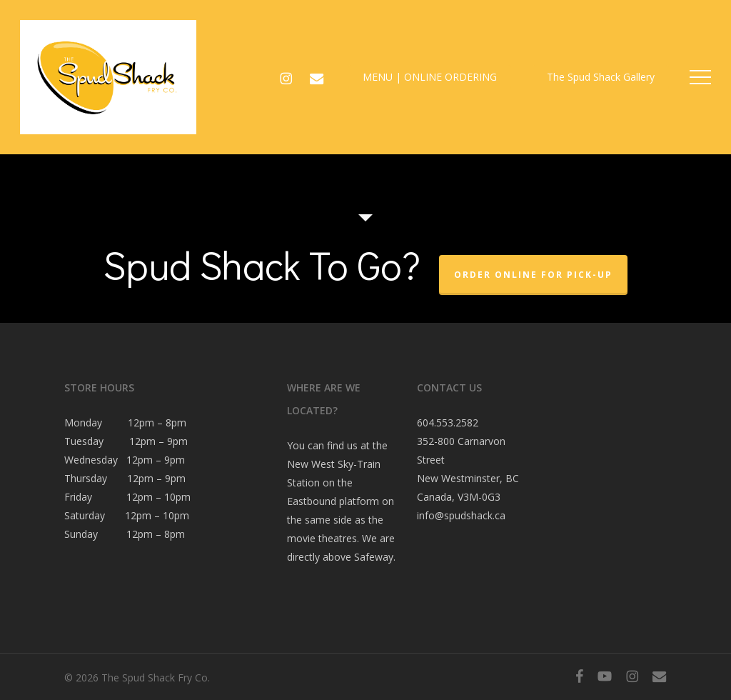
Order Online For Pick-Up (533, 275)
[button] (700, 77)
